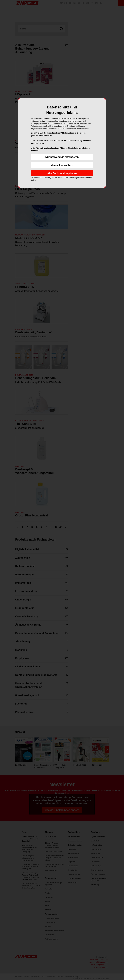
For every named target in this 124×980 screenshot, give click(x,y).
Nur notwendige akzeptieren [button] (62, 157)
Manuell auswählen (62, 165)
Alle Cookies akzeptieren (62, 173)
